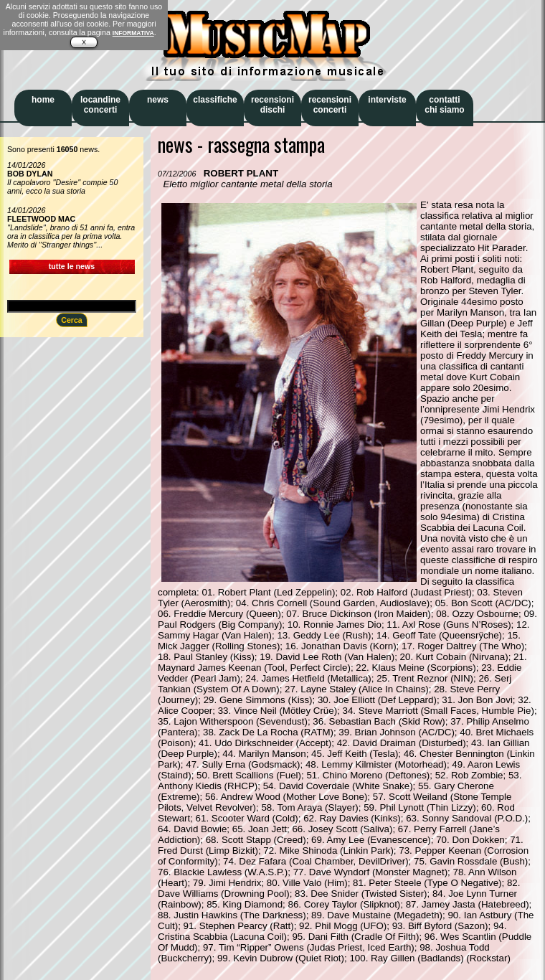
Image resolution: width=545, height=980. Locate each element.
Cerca (72, 320)
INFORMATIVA (133, 33)
